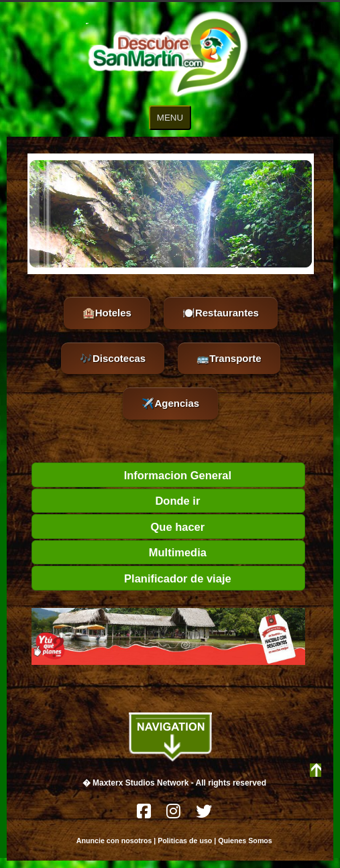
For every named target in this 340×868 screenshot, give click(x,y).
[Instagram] (174, 815)
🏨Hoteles (107, 313)
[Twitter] (204, 815)
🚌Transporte (229, 358)
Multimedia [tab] (122, 552)
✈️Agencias (170, 403)
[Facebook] (145, 815)
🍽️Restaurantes (221, 313)
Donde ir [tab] (119, 501)
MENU (170, 118)
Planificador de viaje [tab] (134, 578)
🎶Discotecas (113, 358)
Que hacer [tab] (121, 527)
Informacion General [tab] (134, 475)
